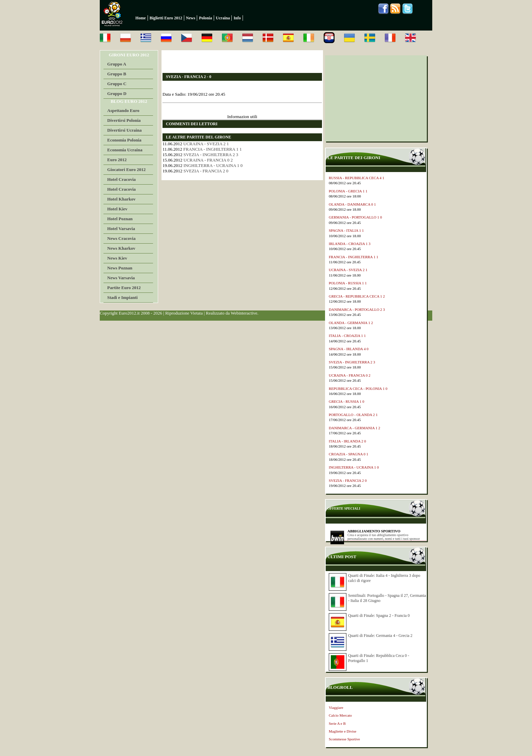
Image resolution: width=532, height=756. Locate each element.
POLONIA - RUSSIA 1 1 (348, 283)
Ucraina (223, 18)
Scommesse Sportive (344, 739)
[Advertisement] (242, 61)
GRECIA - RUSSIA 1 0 (347, 401)
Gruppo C (117, 84)
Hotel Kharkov (121, 199)
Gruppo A (117, 64)
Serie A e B (337, 723)
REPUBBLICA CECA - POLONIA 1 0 (358, 389)
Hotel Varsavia (121, 229)
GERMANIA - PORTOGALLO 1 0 (355, 217)
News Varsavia (121, 278)
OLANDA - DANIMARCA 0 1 (352, 204)
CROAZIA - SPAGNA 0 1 (348, 454)
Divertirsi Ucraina (124, 130)
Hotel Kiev (117, 209)
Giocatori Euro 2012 (126, 169)
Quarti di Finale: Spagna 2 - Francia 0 (379, 616)
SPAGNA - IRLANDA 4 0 (349, 349)
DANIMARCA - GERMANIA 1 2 (355, 428)
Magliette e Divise (343, 731)
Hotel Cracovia (121, 179)
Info (237, 18)
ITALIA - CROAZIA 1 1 (347, 336)
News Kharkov (121, 248)
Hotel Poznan (120, 219)
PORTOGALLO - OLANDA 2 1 (353, 415)
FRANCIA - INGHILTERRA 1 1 (212, 149)
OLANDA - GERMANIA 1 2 (351, 323)
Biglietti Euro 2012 (166, 18)
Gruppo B (117, 74)
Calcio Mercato (340, 715)
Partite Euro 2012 (124, 288)
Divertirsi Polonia (124, 120)
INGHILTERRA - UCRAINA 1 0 (213, 165)
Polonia (205, 18)
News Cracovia (121, 238)
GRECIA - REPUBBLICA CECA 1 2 (357, 296)
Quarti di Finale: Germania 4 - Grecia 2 (380, 636)
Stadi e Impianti (122, 297)
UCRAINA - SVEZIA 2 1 (206, 144)
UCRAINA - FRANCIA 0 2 (208, 160)
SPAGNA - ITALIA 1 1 (346, 230)
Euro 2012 (117, 160)
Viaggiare (336, 707)
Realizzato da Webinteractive (232, 313)
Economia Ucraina (125, 150)
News (191, 18)
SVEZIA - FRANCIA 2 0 (206, 171)
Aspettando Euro (123, 110)
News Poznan (120, 268)
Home (141, 18)
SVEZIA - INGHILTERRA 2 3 (211, 155)
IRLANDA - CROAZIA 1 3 (350, 244)
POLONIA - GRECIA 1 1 (348, 191)
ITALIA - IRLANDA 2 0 (347, 441)
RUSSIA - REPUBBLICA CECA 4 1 (357, 178)
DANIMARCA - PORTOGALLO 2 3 (357, 309)
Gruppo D (117, 93)
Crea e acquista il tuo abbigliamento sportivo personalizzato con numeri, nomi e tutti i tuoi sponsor (384, 537)
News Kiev (117, 258)
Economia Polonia (124, 140)
